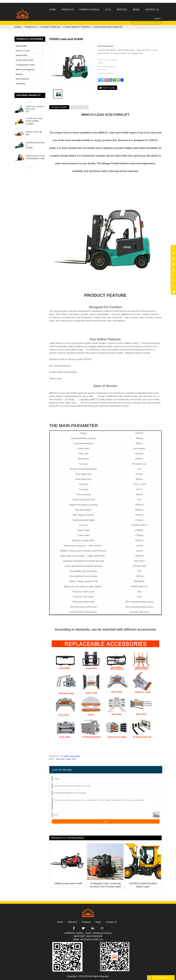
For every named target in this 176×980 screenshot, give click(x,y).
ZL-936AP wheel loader (71, 756)
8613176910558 (94, 936)
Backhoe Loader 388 (34, 132)
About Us (73, 922)
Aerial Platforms (22, 79)
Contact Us (111, 922)
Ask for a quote (109, 88)
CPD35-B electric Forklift (35, 156)
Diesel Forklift (21, 55)
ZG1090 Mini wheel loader (35, 144)
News (98, 922)
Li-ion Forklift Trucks (77, 27)
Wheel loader (21, 46)
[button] (30, 102)
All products (21, 84)
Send (106, 822)
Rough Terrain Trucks (25, 60)
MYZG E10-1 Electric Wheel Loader (35, 108)
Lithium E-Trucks (50, 27)
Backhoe (19, 74)
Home (18, 27)
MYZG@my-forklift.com (92, 939)
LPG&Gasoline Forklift (25, 65)
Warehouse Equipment (25, 70)
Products (31, 27)
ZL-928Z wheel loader (34, 118)
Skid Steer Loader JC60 (66, 759)
